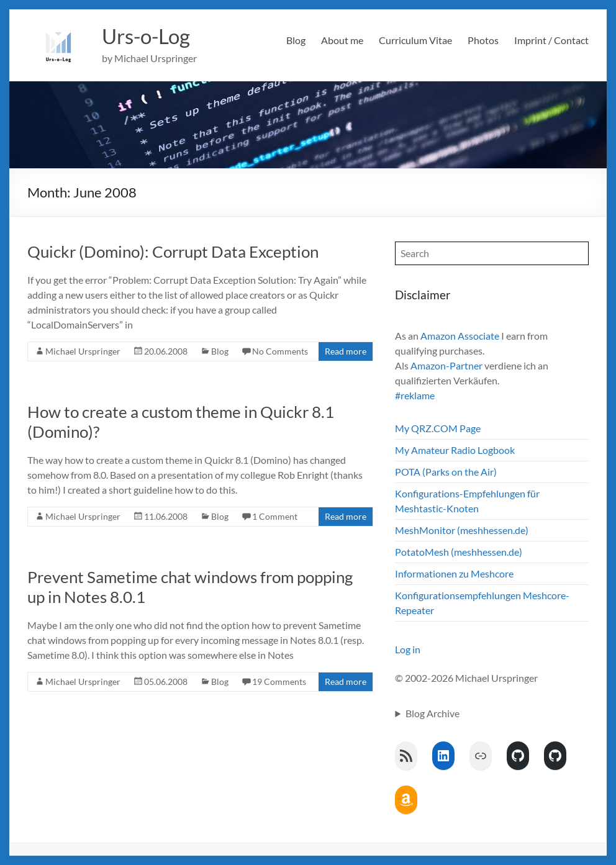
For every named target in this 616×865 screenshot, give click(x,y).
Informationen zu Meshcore (454, 573)
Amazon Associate (460, 336)
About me (342, 40)
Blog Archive (433, 713)
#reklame (415, 395)
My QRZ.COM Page (438, 428)
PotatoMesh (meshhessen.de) (459, 552)
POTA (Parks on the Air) (446, 472)
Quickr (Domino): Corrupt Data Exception (173, 251)
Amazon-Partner (446, 365)
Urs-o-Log (151, 36)
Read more (346, 351)
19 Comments (279, 682)
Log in (408, 649)
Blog (296, 40)
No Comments (280, 351)
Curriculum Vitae (415, 40)
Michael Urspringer (83, 351)
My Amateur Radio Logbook (455, 450)
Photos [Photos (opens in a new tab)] (483, 40)
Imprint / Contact (551, 40)
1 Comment (275, 516)
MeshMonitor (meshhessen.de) (462, 530)
